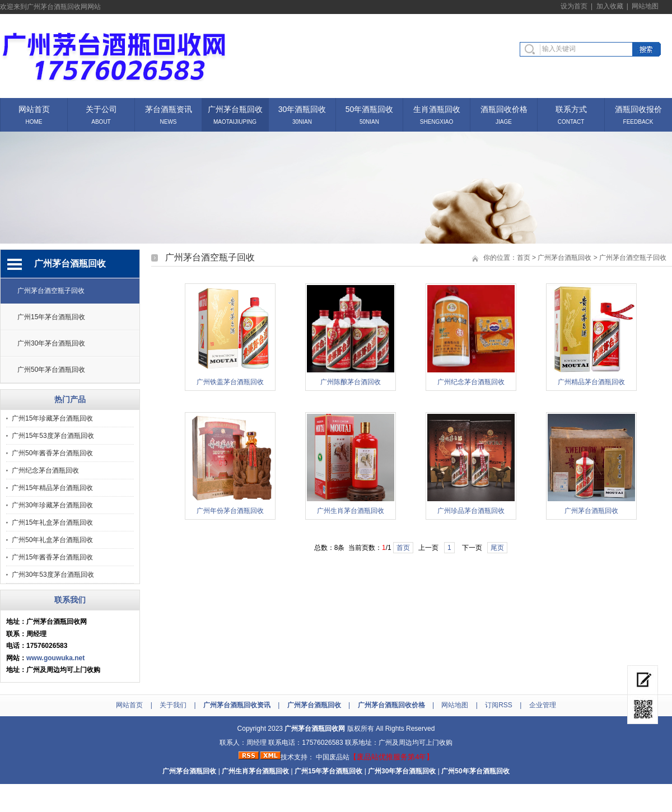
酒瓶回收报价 (638, 108)
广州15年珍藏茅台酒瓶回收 (52, 418)
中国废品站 (333, 757)
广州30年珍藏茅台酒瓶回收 (52, 505)
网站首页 (34, 108)
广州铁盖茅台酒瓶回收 (230, 382)
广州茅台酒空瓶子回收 (51, 291)
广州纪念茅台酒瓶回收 (45, 470)
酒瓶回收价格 (504, 108)
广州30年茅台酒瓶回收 (51, 343)
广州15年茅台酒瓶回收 (51, 317)
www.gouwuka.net (55, 658)
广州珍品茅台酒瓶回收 (471, 511)
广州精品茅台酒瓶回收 (591, 382)
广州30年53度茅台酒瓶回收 (53, 575)
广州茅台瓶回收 (235, 108)
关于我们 (173, 705)
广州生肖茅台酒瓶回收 (351, 511)
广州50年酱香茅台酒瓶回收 (52, 453)
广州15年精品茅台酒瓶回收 (52, 488)
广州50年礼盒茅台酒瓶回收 (52, 540)
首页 (524, 258)
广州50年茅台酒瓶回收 (51, 370)
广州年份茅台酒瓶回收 (230, 511)
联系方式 (571, 108)
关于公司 (101, 108)
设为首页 (574, 6)
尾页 (497, 548)
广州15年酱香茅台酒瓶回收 (52, 557)
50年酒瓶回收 (370, 108)
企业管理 (543, 705)
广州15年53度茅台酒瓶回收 (53, 436)
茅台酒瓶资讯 (169, 108)
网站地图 (645, 6)
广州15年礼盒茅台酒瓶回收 (52, 522)
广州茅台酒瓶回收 (564, 258)
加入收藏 (610, 6)
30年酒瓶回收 (302, 108)
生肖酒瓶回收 (437, 108)
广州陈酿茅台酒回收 (351, 382)
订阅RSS (499, 705)
